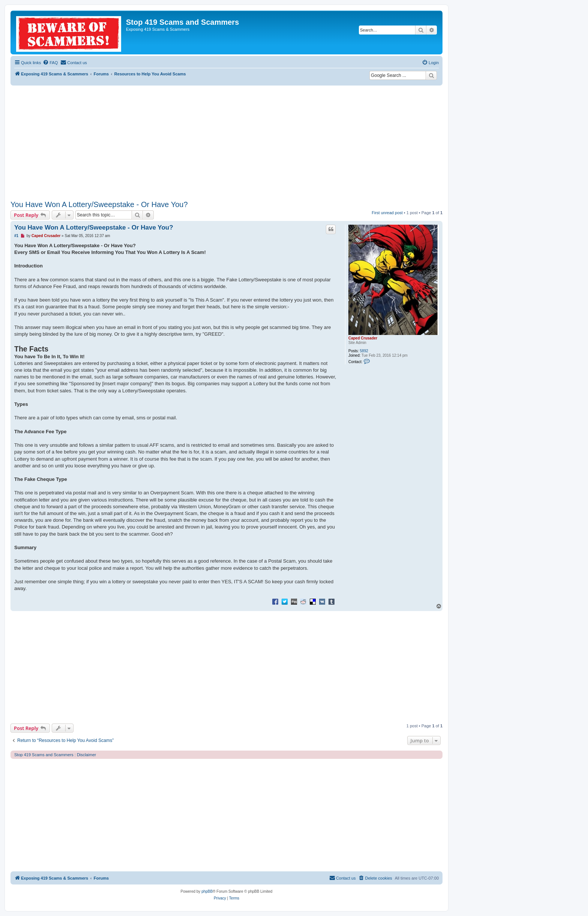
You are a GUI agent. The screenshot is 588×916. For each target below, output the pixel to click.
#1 (16, 236)
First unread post (387, 213)
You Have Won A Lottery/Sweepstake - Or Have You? (99, 204)
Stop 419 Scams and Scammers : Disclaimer (55, 755)
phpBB (207, 891)
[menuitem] (50, 63)
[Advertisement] (226, 142)
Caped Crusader (363, 338)
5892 (364, 351)
